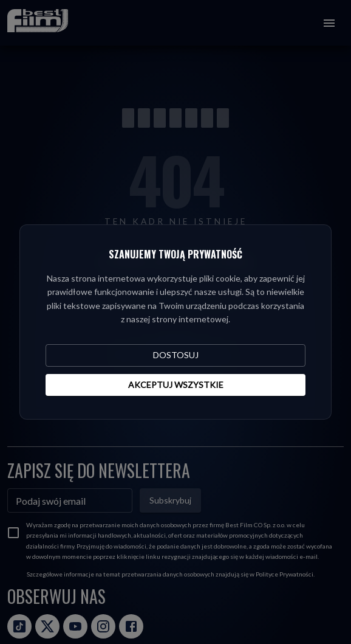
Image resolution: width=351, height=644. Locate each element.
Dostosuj (176, 355)
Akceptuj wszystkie (176, 385)
